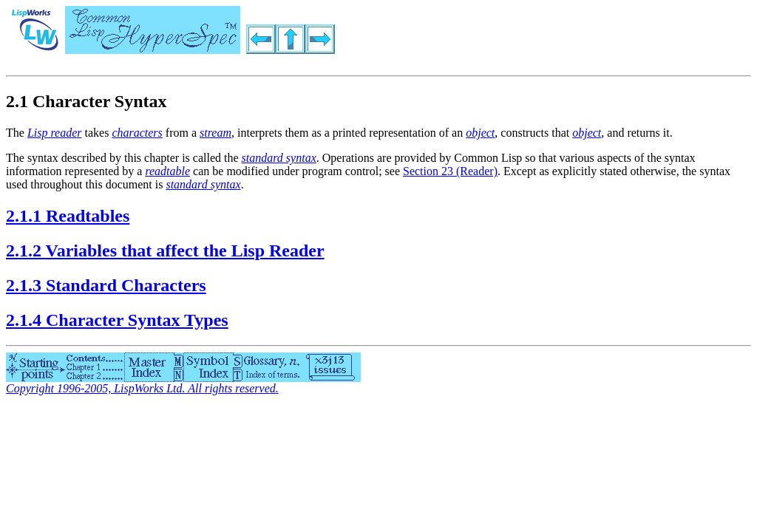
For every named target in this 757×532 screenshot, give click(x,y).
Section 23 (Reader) (450, 171)
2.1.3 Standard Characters (106, 285)
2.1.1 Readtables (68, 216)
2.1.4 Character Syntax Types (117, 320)
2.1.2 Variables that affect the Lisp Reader (165, 250)
